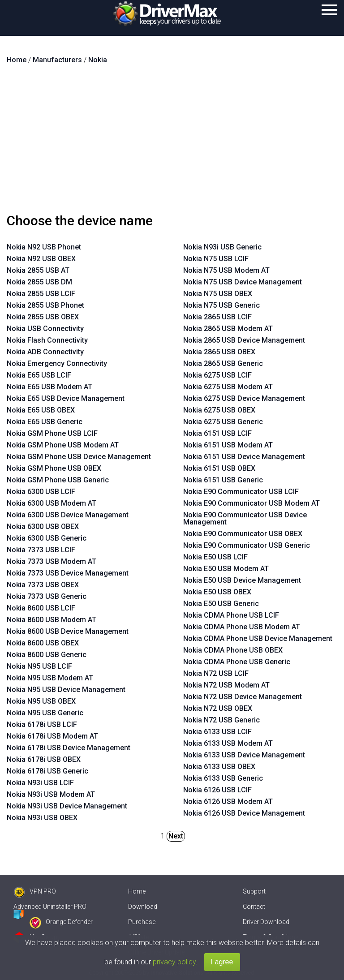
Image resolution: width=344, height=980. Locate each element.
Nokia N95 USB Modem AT (50, 678)
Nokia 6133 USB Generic (223, 778)
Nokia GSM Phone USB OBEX (54, 468)
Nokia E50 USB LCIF (215, 557)
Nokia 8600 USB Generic (47, 655)
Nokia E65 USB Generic (45, 422)
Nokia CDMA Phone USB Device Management (258, 638)
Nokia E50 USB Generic (221, 604)
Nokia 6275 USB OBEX (219, 410)
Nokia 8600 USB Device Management (68, 631)
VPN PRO (35, 891)
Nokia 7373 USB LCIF (41, 550)
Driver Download (266, 922)
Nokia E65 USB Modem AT (49, 387)
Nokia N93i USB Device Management (67, 806)
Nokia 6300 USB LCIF (41, 492)
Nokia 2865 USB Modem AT (228, 329)
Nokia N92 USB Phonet (44, 247)
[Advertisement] (172, 142)
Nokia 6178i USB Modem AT (52, 736)
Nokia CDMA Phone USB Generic (237, 662)
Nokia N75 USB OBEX (218, 294)
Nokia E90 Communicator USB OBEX (243, 534)
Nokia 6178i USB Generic (47, 771)
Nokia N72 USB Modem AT (226, 685)
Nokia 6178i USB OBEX (44, 759)
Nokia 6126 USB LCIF (217, 790)
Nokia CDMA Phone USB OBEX (233, 650)
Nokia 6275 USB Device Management (244, 398)
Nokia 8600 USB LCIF (41, 608)
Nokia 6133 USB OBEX (219, 767)
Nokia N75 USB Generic (221, 305)
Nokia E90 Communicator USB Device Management (245, 518)
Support (254, 891)
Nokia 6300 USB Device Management (68, 515)
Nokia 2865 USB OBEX (219, 352)
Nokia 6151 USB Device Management (244, 457)
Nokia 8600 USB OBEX (43, 643)
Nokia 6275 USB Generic (223, 422)
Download (143, 907)
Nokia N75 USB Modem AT (226, 270)
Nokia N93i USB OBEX (42, 818)
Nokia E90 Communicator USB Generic (247, 545)
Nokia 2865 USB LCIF (217, 317)
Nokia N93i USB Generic (222, 247)
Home (137, 891)
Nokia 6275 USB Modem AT (228, 387)
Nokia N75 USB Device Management (243, 282)
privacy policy (174, 962)
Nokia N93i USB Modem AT (51, 794)
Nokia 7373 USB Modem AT (52, 561)
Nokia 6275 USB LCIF (217, 375)
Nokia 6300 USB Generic (47, 538)
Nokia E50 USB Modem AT (226, 569)
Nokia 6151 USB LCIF (217, 433)
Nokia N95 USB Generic (45, 713)
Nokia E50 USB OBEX (217, 592)
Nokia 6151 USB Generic (223, 480)
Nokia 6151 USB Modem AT (228, 445)
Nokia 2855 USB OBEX (43, 317)
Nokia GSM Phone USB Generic (58, 480)
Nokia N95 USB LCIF (39, 666)
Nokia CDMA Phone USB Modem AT (242, 627)
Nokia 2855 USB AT (38, 270)
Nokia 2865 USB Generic (223, 363)
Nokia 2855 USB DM (39, 282)
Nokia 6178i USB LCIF (42, 724)
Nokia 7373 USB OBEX (43, 585)
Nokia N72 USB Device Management (243, 697)
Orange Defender (61, 922)
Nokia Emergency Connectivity (57, 363)
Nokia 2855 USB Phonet (45, 305)
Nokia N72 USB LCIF (216, 673)
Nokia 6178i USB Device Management (69, 748)
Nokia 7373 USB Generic (47, 596)
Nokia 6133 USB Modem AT (228, 743)
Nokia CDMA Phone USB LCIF (231, 615)
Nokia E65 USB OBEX (41, 410)
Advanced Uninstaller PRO (50, 907)
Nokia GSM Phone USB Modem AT (63, 445)
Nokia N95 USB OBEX (41, 701)
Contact (254, 907)
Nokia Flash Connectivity (47, 340)
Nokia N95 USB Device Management (66, 690)
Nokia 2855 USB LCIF (41, 294)
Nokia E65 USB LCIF (39, 375)
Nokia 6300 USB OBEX (43, 527)
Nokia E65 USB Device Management (66, 398)
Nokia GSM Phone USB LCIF (52, 433)
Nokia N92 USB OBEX (41, 259)
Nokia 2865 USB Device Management (244, 340)
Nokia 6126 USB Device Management (244, 813)
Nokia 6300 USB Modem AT (52, 503)
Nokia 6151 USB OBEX (219, 468)
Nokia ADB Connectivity (45, 352)
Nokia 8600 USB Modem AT (52, 620)
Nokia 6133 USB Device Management (244, 755)
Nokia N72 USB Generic (221, 720)
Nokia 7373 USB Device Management (68, 573)
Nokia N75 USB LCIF (216, 259)
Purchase (142, 922)
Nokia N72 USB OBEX (218, 708)
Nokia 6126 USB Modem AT (228, 802)
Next (176, 836)
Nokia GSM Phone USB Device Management (79, 457)
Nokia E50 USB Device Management (242, 580)
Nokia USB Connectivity (45, 329)
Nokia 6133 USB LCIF (217, 732)
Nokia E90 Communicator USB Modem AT (252, 503)
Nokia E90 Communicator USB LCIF (241, 492)
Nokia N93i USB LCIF (40, 783)
